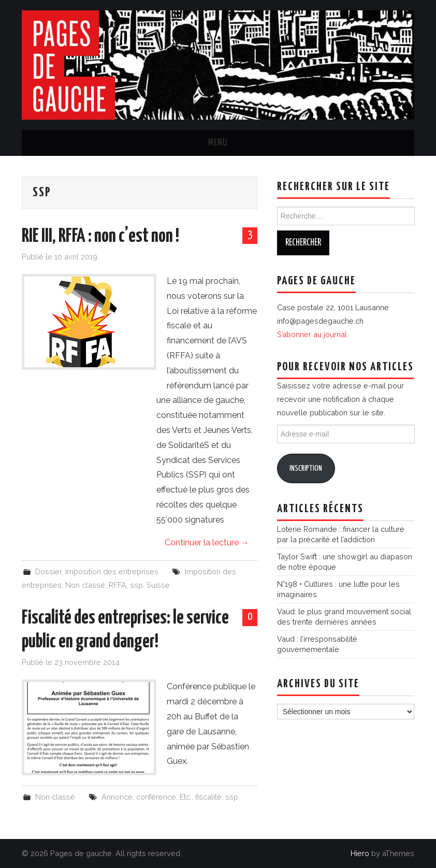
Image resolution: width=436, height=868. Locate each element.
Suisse (158, 585)
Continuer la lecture (207, 542)
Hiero (360, 853)
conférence (156, 797)
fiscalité (208, 797)
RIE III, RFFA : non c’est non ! (100, 237)
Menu (218, 143)
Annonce (117, 797)
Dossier (48, 572)
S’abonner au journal (312, 334)
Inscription (306, 468)
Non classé (85, 585)
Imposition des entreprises (112, 572)
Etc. (186, 797)
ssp (136, 585)
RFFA (118, 585)
